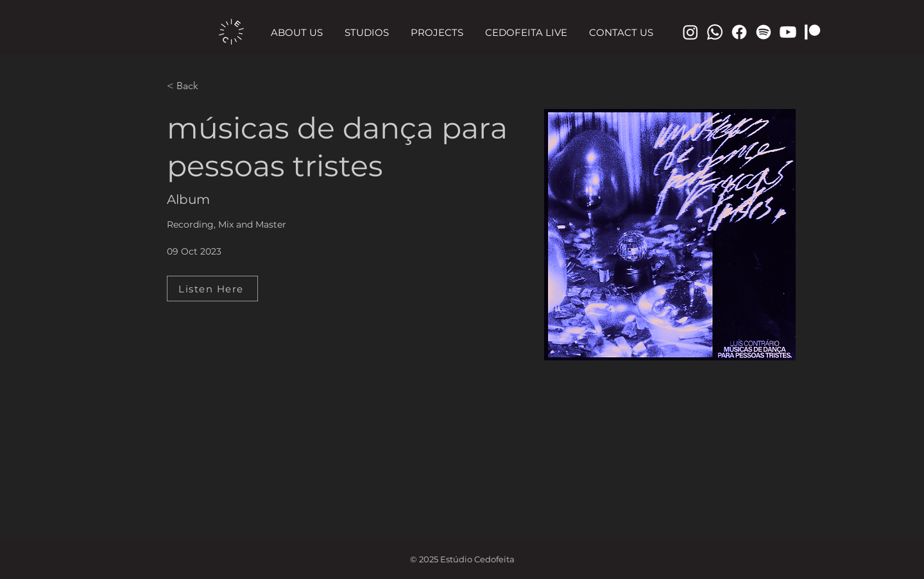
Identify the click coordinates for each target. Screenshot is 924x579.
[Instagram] (690, 32)
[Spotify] (764, 32)
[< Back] (192, 86)
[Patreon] (812, 32)
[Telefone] (715, 32)
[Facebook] (739, 32)
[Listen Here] (212, 289)
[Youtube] (788, 32)
